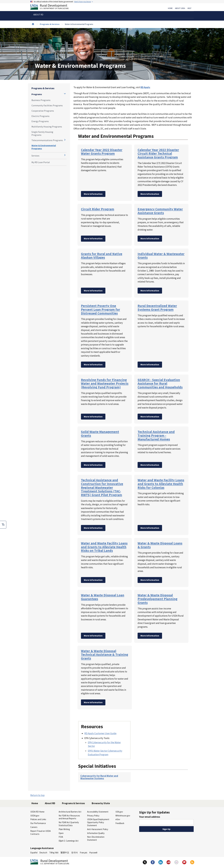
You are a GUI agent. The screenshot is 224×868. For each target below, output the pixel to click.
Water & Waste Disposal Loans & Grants (160, 545)
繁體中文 (65, 853)
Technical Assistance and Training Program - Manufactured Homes (156, 435)
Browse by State (101, 803)
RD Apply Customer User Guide (100, 733)
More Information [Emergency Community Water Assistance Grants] (150, 238)
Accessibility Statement (98, 812)
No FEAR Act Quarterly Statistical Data (69, 824)
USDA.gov (35, 816)
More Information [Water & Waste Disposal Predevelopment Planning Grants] (150, 636)
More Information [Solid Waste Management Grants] (93, 465)
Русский (93, 853)
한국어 (75, 853)
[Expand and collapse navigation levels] (65, 94)
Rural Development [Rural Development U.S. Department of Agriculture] (52, 7)
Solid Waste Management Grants (100, 434)
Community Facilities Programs (47, 105)
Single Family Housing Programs (42, 133)
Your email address (150, 817)
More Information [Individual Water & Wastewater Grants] (150, 291)
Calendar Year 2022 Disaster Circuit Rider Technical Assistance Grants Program (158, 153)
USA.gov (119, 812)
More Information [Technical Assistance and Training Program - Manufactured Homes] (150, 465)
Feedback (120, 823)
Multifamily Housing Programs (47, 127)
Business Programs (41, 100)
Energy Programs (40, 121)
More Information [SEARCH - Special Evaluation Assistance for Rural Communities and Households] (150, 417)
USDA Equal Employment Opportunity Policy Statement (98, 822)
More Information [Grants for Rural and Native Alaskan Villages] (93, 291)
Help (189, 8)
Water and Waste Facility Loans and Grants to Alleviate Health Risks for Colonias (161, 484)
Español (34, 853)
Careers (34, 827)
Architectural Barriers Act (70, 812)
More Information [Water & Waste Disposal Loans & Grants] (150, 580)
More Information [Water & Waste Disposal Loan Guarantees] (93, 636)
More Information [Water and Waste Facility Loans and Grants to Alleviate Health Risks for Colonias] (150, 528)
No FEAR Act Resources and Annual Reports (69, 817)
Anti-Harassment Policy (98, 829)
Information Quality (96, 833)
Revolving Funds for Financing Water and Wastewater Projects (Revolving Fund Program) (105, 383)
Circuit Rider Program (98, 209)
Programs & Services (50, 24)
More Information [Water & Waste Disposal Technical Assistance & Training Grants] (93, 702)
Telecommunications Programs (47, 140)
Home (170, 8)
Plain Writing (64, 829)
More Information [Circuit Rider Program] (93, 238)
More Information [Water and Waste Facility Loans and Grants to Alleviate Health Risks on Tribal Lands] (93, 580)
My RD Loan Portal (41, 162)
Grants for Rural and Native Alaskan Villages (102, 256)
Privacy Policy (93, 816)
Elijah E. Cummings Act (69, 841)
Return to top (37, 795)
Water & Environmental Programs (44, 147)
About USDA (180, 8)
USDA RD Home (37, 812)
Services (35, 156)
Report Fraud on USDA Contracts (40, 832)
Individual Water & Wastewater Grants (161, 256)
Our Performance (38, 823)
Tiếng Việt (54, 853)
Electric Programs (40, 116)
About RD (50, 803)
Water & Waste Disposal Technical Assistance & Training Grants (105, 655)
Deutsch (43, 853)
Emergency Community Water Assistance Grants (160, 211)
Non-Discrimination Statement (96, 838)
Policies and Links (38, 819)
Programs (37, 94)
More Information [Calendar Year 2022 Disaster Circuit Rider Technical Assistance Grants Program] (150, 194)
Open (61, 833)
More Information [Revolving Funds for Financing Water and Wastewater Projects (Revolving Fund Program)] (93, 417)
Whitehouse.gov (123, 816)
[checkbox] (3, 525)
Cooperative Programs (43, 111)
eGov (118, 819)
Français (84, 853)
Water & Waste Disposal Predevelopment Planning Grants (158, 599)
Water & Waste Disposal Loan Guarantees (103, 597)
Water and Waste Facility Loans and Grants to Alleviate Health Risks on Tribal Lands (104, 547)
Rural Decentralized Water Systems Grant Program (157, 308)
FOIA (61, 837)
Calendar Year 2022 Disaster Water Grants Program (102, 152)
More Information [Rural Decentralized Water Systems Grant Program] (150, 364)
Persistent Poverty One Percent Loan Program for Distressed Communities (100, 309)
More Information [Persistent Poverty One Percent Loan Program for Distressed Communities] (93, 364)
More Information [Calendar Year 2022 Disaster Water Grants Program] (93, 194)
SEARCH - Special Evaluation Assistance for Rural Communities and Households (160, 383)
